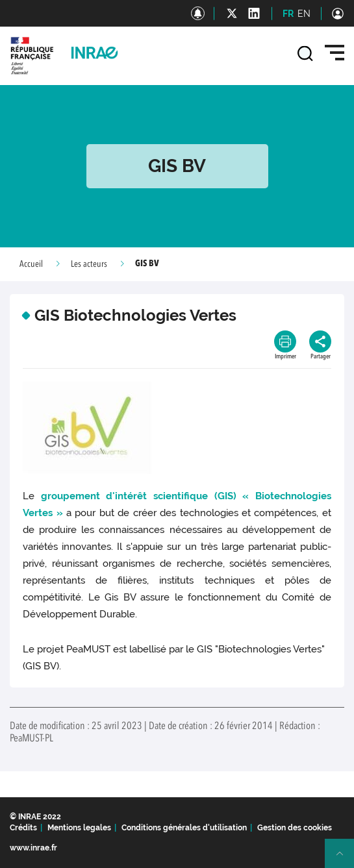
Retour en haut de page (345, 859)
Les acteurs (89, 264)
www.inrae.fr (33, 848)
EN (304, 14)
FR (288, 14)
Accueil (31, 264)
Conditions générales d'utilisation (184, 828)
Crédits (23, 828)
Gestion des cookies (295, 828)
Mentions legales (79, 828)
